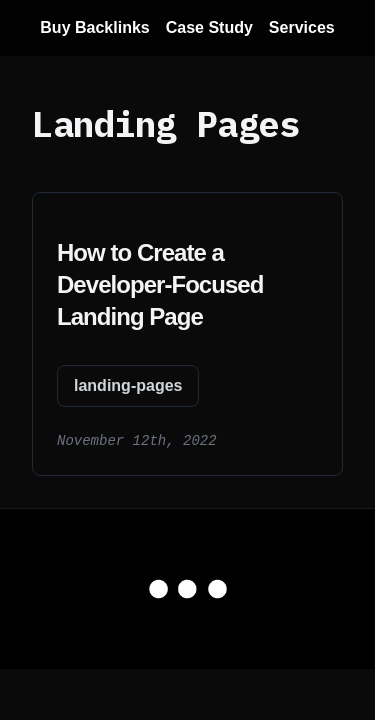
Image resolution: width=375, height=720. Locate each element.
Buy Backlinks (94, 27)
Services (302, 27)
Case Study (209, 27)
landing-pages (128, 385)
